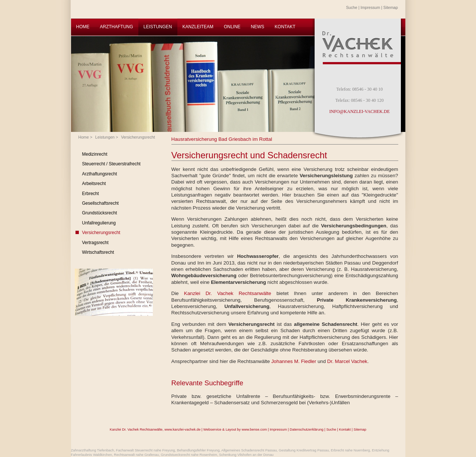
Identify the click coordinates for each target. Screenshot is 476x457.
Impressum (370, 7)
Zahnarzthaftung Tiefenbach (93, 450)
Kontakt (345, 430)
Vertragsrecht (95, 243)
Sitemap (391, 7)
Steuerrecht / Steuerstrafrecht (111, 164)
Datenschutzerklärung (307, 430)
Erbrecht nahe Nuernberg (350, 450)
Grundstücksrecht (100, 213)
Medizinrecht (95, 154)
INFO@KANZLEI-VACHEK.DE (360, 111)
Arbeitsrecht (94, 184)
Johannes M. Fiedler (294, 361)
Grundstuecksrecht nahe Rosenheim (189, 455)
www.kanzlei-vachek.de (182, 430)
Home (84, 137)
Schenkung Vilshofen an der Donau (246, 455)
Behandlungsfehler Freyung (198, 450)
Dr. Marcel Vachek (347, 361)
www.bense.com (254, 430)
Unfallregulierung (99, 223)
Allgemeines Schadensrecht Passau (249, 450)
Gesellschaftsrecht (101, 203)
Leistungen (105, 137)
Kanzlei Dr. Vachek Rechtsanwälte (230, 293)
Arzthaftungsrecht (100, 174)
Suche (352, 7)
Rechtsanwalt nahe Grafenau (136, 455)
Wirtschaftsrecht (98, 252)
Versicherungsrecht (138, 137)
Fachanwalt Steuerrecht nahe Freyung (146, 450)
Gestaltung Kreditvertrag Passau (304, 450)
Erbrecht (91, 194)
